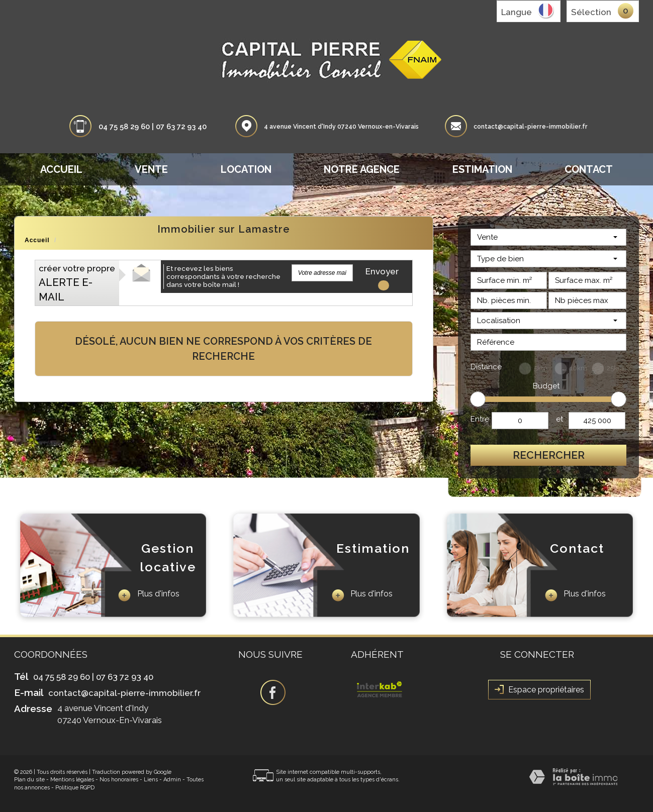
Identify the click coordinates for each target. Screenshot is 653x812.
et (559, 419)
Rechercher (549, 455)
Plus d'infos (148, 595)
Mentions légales (72, 780)
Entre (480, 419)
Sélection (591, 12)
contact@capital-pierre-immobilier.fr (531, 127)
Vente (151, 169)
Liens (151, 780)
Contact (589, 169)
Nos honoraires (119, 780)
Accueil (61, 169)
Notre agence (362, 169)
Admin (172, 780)
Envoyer (382, 274)
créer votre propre (77, 283)
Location (246, 169)
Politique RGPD (75, 788)
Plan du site (29, 780)
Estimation (482, 169)
